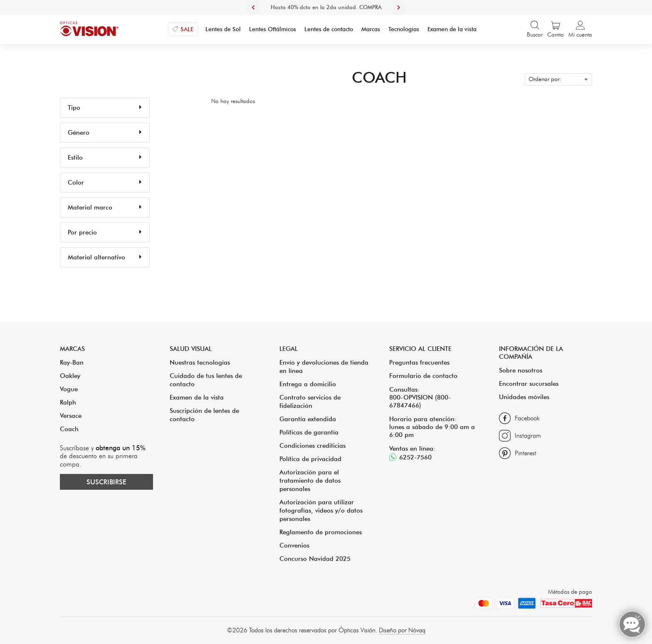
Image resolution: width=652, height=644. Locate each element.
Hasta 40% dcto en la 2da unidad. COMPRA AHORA (326, 15)
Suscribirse (106, 482)
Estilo (105, 158)
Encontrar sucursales (529, 384)
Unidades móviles (524, 397)
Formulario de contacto (423, 376)
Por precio (105, 232)
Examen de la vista (197, 397)
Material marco (105, 207)
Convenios (294, 545)
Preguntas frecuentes (419, 362)
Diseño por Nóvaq (402, 630)
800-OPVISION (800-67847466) (420, 401)
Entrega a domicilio (308, 384)
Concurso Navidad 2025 (315, 559)
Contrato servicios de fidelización (310, 401)
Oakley (70, 376)
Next (399, 7)
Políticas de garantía (309, 432)
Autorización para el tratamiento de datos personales (310, 480)
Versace (71, 416)
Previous (253, 7)
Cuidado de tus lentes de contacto (206, 380)
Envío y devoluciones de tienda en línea (324, 366)
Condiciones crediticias (312, 445)
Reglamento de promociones (321, 532)
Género (105, 133)
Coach (69, 429)
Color (105, 183)
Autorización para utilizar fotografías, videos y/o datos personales (321, 510)
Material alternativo (105, 257)
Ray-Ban (72, 362)
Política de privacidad (310, 459)
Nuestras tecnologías (200, 362)
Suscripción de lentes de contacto (204, 415)
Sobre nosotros (521, 370)
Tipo (105, 108)
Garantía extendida (308, 419)
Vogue (69, 389)
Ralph (68, 402)
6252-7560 (415, 457)
